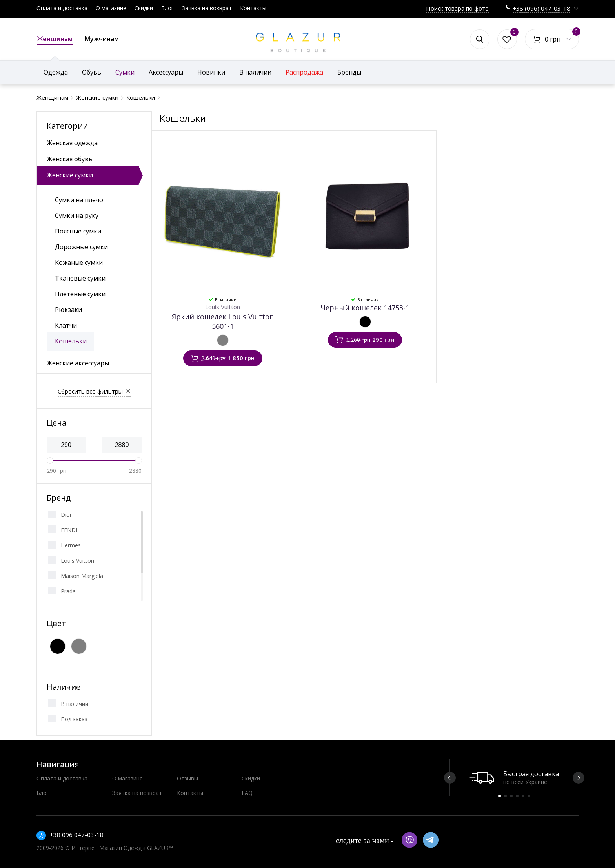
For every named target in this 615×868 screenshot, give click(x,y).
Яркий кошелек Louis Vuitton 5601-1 (223, 321)
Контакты (253, 8)
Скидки (144, 8)
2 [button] (505, 796)
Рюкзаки (68, 310)
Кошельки (71, 341)
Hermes (71, 545)
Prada (68, 591)
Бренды (349, 72)
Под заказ (74, 719)
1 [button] (499, 796)
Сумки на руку (77, 215)
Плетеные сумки (80, 294)
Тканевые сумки (80, 278)
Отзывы (187, 778)
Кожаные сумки (79, 263)
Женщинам (55, 40)
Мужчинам (102, 39)
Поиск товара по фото (457, 8)
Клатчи (66, 325)
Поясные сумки (78, 231)
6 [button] (529, 796)
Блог (167, 8)
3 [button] (511, 796)
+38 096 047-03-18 (77, 835)
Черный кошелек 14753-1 (365, 308)
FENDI (69, 530)
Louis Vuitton (77, 561)
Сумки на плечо (79, 200)
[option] (514, 778)
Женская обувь (70, 159)
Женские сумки (70, 175)
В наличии (75, 704)
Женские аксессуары (78, 363)
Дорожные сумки (81, 247)
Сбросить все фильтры (90, 391)
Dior (66, 515)
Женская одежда (72, 143)
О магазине (111, 8)
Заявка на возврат (207, 8)
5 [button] (523, 796)
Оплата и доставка (62, 8)
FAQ (247, 793)
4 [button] (517, 796)
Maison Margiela (82, 576)
